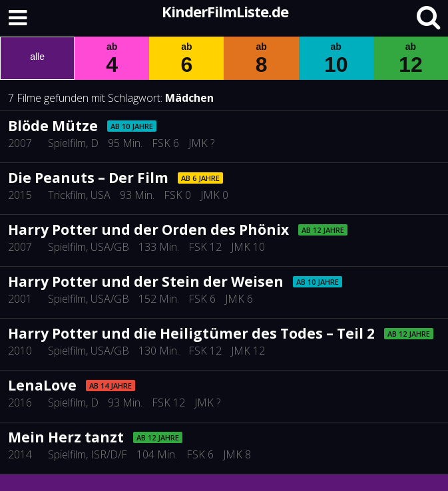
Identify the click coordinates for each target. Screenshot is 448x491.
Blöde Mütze (53, 126)
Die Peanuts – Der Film (88, 178)
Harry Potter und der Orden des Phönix (148, 230)
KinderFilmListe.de (225, 11)
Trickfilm (67, 195)
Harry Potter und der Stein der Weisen (146, 281)
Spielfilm (67, 143)
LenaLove (42, 385)
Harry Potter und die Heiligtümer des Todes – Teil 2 (191, 333)
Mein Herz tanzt (66, 437)
